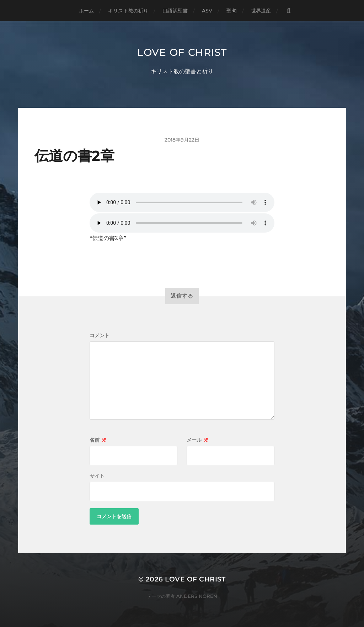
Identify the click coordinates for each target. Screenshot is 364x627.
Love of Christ (182, 52)
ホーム (86, 11)
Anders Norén (197, 596)
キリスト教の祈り (128, 11)
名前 (98, 440)
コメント (100, 335)
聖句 (231, 11)
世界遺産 (261, 11)
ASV (207, 11)
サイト (97, 476)
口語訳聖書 (175, 11)
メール (198, 440)
